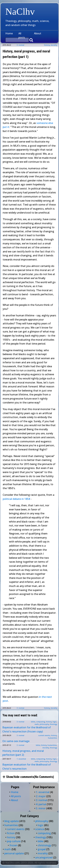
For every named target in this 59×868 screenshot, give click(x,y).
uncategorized (44, 857)
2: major (41, 796)
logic (55, 722)
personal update (14, 853)
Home (9, 33)
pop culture (14, 841)
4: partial (41, 804)
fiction (11, 833)
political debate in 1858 (16, 499)
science (40, 829)
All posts (22, 35)
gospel (42, 849)
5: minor (41, 808)
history (47, 45)
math (37, 724)
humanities (53, 738)
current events (44, 735)
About (38, 33)
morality (54, 45)
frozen (13, 845)
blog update (12, 821)
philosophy (44, 724)
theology (53, 724)
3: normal (20, 45)
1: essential (21, 759)
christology (44, 845)
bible (33, 722)
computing (41, 722)
